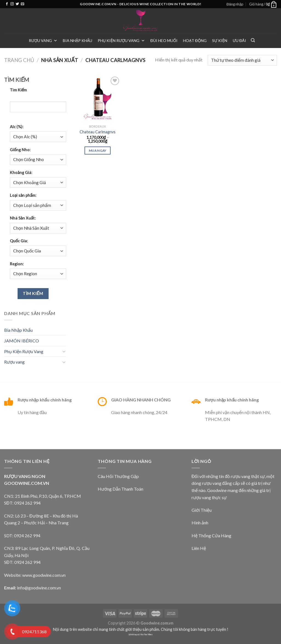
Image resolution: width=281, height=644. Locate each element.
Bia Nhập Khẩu (78, 40)
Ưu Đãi (239, 40)
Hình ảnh (200, 523)
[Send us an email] (23, 4)
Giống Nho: (20, 150)
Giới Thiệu (202, 510)
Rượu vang (43, 40)
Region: (17, 264)
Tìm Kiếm (19, 90)
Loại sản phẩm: (23, 195)
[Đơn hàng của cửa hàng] (242, 60)
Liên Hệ (199, 548)
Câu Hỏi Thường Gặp (118, 476)
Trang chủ (19, 60)
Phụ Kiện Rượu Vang (121, 40)
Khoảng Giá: (21, 172)
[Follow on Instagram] (12, 4)
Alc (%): (17, 127)
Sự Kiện (220, 40)
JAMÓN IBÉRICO (22, 341)
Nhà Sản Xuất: (23, 218)
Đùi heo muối (164, 40)
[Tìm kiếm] (253, 40)
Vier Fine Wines (146, 635)
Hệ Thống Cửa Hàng (211, 535)
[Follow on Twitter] (17, 4)
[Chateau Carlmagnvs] (98, 99)
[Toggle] (64, 351)
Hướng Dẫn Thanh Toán (120, 489)
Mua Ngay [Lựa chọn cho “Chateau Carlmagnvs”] (98, 151)
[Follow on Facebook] (7, 4)
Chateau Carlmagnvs (98, 132)
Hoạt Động (195, 40)
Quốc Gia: (19, 241)
